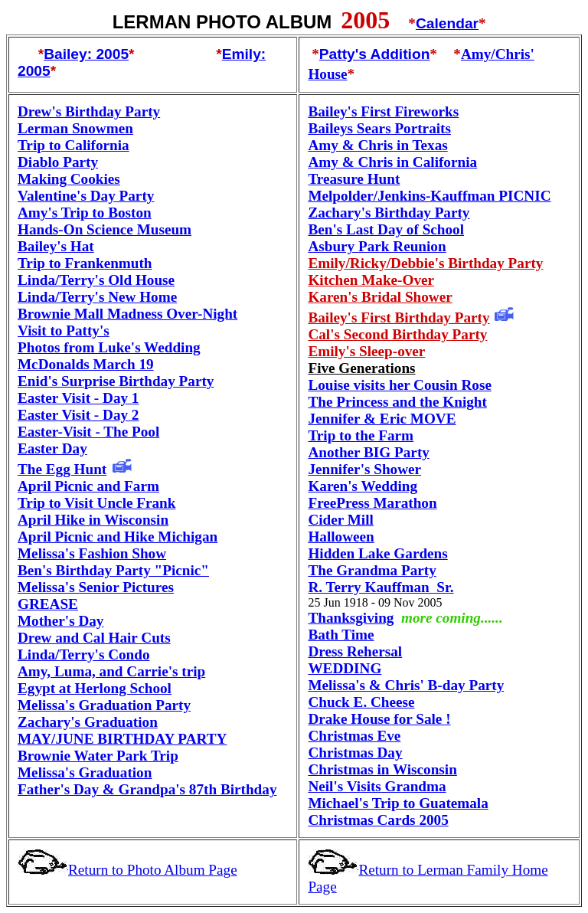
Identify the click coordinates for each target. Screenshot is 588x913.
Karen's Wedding (363, 486)
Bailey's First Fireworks (383, 111)
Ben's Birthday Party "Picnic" (113, 570)
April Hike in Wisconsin (93, 520)
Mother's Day (60, 621)
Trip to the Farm (361, 435)
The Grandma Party (372, 570)
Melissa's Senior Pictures (96, 587)
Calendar (447, 23)
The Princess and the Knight (397, 402)
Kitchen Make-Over (371, 280)
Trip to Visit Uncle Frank (96, 503)
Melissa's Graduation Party (104, 705)
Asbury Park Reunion (377, 246)
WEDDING (345, 668)
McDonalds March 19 (86, 364)
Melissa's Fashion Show (92, 553)
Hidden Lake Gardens (377, 553)
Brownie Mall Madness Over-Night (127, 314)
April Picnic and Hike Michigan (118, 537)
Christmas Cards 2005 (378, 820)
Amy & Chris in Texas (377, 145)
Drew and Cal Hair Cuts (94, 638)
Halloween (341, 537)
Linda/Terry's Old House (96, 280)
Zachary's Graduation (88, 722)
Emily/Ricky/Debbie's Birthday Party (425, 263)
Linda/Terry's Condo (84, 654)
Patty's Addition (375, 54)
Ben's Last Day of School (386, 229)
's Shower (364, 469)
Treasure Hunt (354, 179)
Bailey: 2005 (86, 54)
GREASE (48, 604)
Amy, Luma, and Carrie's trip (111, 671)
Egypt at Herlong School (95, 688)
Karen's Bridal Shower (380, 297)
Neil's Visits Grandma (377, 786)
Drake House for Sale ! (379, 719)
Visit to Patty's (64, 331)
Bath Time (341, 635)
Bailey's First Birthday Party (399, 317)
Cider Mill (340, 520)
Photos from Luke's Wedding (109, 347)
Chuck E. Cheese (361, 702)
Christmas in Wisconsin (382, 769)
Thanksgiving (351, 618)
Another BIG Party (368, 452)
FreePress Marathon (372, 503)
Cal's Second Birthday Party (397, 334)
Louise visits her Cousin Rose (400, 385)
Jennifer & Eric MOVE (382, 419)
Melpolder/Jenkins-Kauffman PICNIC (429, 196)
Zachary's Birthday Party (389, 213)
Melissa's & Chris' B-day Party (406, 685)
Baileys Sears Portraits (379, 128)
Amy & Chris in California (392, 162)
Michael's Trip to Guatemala (398, 803)
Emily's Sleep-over (366, 351)
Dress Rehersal (355, 651)
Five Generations (361, 368)
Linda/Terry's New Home (97, 297)
